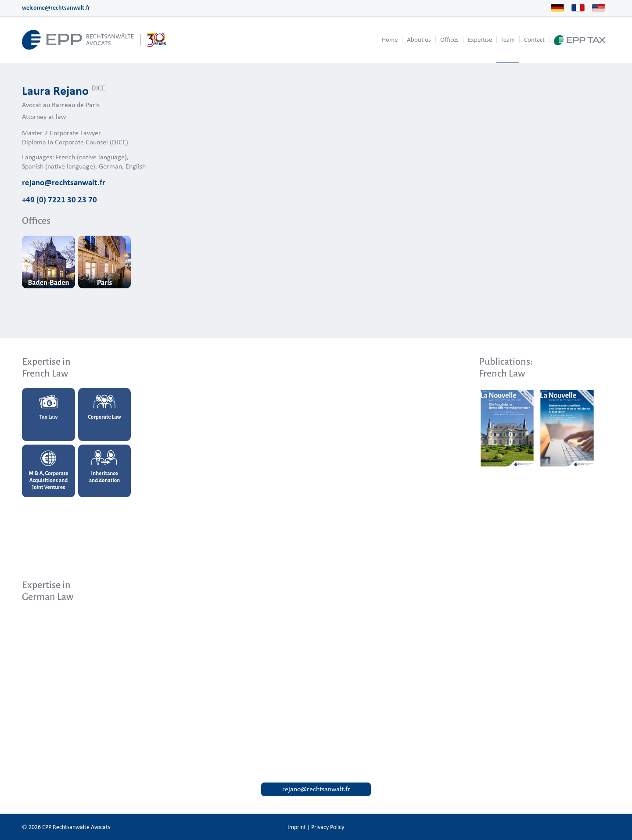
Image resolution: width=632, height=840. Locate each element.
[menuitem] (390, 40)
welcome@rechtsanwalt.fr (56, 8)
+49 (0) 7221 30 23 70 (59, 199)
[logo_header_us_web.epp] (94, 40)
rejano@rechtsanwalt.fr (64, 182)
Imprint (297, 827)
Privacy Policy (328, 827)
